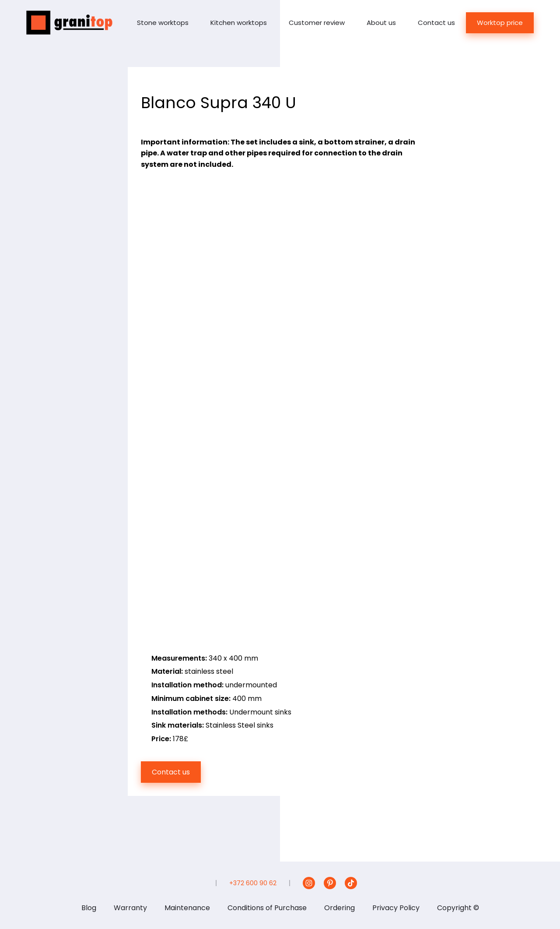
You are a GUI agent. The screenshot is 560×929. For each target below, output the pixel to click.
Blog (89, 908)
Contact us (436, 23)
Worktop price (500, 23)
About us (381, 23)
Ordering (339, 908)
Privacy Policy (396, 908)
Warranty (130, 908)
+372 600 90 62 (253, 883)
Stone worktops (163, 23)
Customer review (317, 23)
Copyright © (458, 908)
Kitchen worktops (239, 23)
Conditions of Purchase (267, 908)
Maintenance (187, 908)
